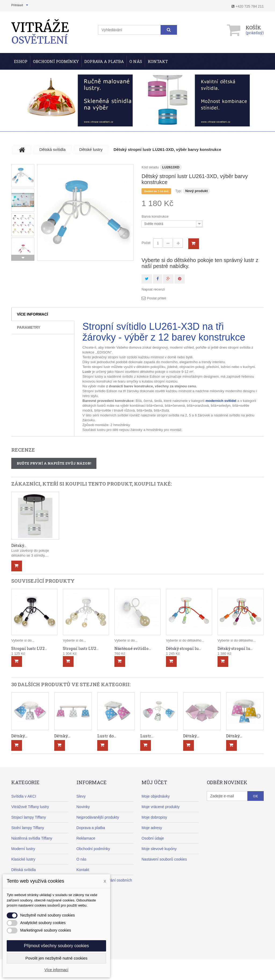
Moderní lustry (23, 849)
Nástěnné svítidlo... (133, 648)
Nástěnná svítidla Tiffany (32, 838)
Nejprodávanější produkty (98, 817)
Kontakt (158, 61)
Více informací (32, 314)
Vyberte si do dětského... (185, 640)
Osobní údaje (153, 838)
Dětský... (19, 545)
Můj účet (154, 782)
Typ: (178, 191)
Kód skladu (150, 167)
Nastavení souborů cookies (164, 859)
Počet (146, 243)
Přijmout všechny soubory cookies (56, 946)
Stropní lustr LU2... (29, 648)
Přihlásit (17, 5)
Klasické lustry (23, 859)
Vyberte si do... (23, 640)
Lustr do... (107, 736)
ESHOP (21, 61)
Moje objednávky (156, 796)
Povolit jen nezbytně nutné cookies (57, 958)
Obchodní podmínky (56, 61)
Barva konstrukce (155, 216)
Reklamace (86, 838)
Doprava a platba (91, 828)
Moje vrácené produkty (161, 807)
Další (23, 258)
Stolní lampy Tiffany (28, 828)
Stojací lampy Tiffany (29, 817)
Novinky (83, 807)
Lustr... (147, 736)
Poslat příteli (157, 298)
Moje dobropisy (154, 817)
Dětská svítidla (23, 870)
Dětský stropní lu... (183, 648)
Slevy (81, 796)
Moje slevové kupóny (159, 849)
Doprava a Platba (104, 61)
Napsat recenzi (153, 289)
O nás (136, 61)
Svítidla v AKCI (24, 796)
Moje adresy (152, 828)
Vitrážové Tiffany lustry (30, 807)
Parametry (29, 327)
